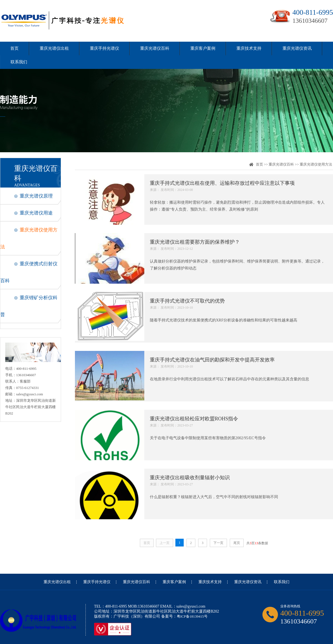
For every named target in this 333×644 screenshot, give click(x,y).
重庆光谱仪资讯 (297, 48)
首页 (14, 48)
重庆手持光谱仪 (104, 48)
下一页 (218, 543)
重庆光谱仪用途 (36, 213)
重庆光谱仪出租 (54, 48)
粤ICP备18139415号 (192, 616)
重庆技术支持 (249, 48)
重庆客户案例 (203, 48)
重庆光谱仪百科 (155, 48)
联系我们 (19, 62)
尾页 (237, 543)
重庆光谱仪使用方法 (316, 164)
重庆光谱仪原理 (36, 196)
